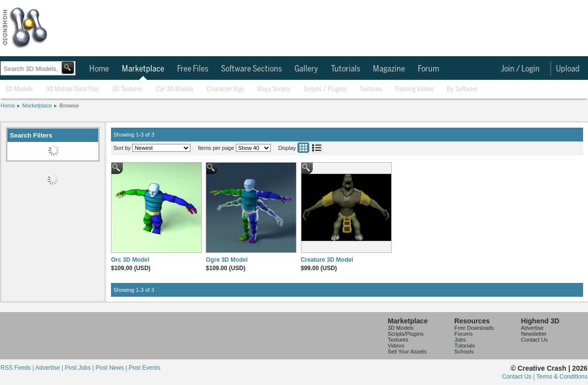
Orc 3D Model (130, 260)
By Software (462, 89)
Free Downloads (474, 328)
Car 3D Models (175, 89)
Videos (396, 346)
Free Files (193, 69)
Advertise (532, 328)
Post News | (112, 368)
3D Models (19, 89)
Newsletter (534, 334)
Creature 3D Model (327, 260)
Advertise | (50, 368)
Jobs (460, 340)
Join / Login (520, 69)
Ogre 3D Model (227, 260)
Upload (568, 69)
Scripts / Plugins (325, 89)
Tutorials (346, 69)
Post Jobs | (80, 368)
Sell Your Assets (407, 351)
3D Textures (128, 89)
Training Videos (414, 89)
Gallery (306, 69)
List (317, 148)
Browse (69, 105)
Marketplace (143, 69)
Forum (428, 69)
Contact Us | (519, 377)
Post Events (145, 368)
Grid (303, 148)
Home (99, 69)
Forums (463, 334)
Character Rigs (225, 89)
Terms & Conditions (562, 377)
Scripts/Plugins (406, 334)
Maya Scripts (274, 89)
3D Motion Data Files (73, 89)
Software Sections (251, 69)
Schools (464, 351)
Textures (371, 89)
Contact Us (534, 340)
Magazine (389, 69)
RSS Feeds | (18, 368)
